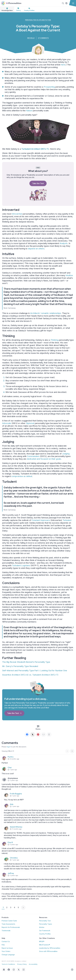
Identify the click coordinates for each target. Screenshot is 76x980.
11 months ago (16, 829)
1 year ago (12, 770)
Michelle (31, 38)
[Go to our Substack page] (4, 970)
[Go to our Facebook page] (9, 970)
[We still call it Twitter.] (33, 735)
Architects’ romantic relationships (46, 313)
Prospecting (49, 87)
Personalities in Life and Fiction (38, 20)
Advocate (7, 423)
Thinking (55, 340)
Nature (29, 111)
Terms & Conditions (8, 964)
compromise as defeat (22, 476)
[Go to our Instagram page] (14, 970)
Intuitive (69, 275)
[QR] (49, 735)
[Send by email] (44, 735)
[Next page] (72, 751)
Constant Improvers (41, 520)
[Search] (63, 3)
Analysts (64, 243)
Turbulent (67, 520)
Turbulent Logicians (21, 565)
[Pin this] (38, 735)
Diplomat (30, 423)
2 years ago (13, 780)
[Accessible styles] (72, 970)
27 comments (43, 38)
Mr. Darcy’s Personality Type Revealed (20, 666)
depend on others (36, 249)
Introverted (17, 214)
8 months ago (13, 759)
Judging (66, 454)
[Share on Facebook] (27, 735)
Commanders (33, 456)
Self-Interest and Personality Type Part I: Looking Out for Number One (35, 671)
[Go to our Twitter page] (19, 970)
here (63, 65)
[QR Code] (24, 970)
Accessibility (33, 964)
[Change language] (66, 3)
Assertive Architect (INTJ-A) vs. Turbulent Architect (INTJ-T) (30, 675)
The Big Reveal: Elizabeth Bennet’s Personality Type (26, 662)
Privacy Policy (22, 964)
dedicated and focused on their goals (44, 459)
